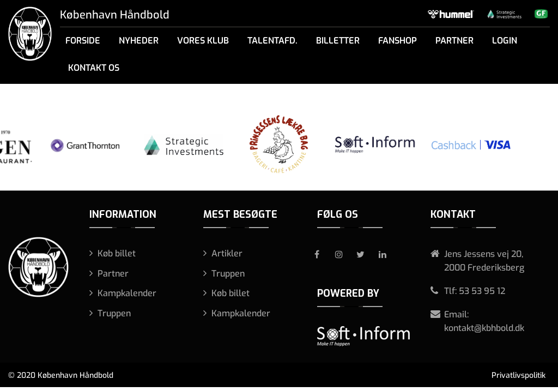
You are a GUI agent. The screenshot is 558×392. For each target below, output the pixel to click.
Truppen (114, 313)
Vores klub (203, 41)
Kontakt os (94, 68)
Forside (83, 41)
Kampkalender (127, 293)
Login (505, 41)
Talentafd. (272, 41)
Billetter (338, 41)
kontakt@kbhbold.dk (484, 328)
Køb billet (117, 253)
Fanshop (398, 41)
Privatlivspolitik (518, 375)
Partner (454, 41)
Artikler (227, 253)
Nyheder (139, 41)
